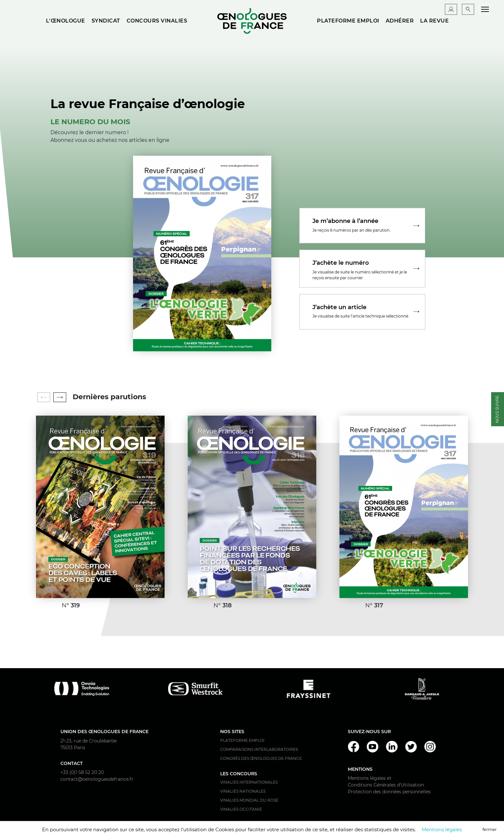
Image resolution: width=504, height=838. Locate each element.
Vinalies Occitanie (241, 809)
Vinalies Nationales (243, 791)
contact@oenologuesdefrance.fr (97, 779)
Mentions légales (442, 829)
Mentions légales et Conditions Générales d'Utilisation (386, 782)
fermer (490, 829)
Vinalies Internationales (249, 782)
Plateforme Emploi (242, 740)
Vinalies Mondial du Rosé (249, 800)
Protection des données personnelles (389, 792)
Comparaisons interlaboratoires (259, 749)
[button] (60, 397)
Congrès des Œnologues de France (261, 758)
